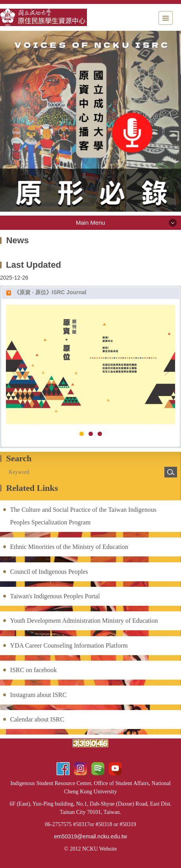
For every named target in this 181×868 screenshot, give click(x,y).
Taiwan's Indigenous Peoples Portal (55, 596)
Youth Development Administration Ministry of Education (84, 621)
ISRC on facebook (34, 670)
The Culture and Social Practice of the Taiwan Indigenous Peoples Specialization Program (83, 516)
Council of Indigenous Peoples (49, 572)
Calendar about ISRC (37, 719)
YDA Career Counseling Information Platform (69, 645)
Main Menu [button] (90, 223)
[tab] (82, 434)
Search (171, 472)
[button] (16, 372)
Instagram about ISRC (39, 695)
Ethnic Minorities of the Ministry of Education (69, 547)
